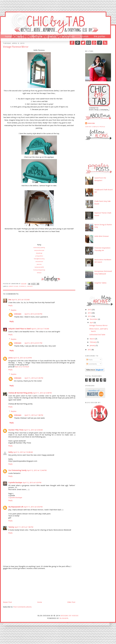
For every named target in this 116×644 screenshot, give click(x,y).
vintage (30, 286)
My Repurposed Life (16, 507)
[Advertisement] (20, 585)
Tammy (11, 527)
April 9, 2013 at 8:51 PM (33, 343)
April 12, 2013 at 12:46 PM (37, 470)
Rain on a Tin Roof (22, 367)
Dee (10, 300)
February (93, 343)
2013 (90, 317)
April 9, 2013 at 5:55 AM (21, 300)
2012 (90, 350)
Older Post (71, 602)
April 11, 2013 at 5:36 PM (34, 378)
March (92, 339)
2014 (90, 314)
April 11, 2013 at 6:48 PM (42, 393)
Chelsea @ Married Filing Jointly (20, 393)
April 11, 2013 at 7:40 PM (34, 415)
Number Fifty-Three (16, 430)
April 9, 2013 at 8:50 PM (33, 314)
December (94, 320)
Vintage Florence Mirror (98, 326)
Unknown (18, 314)
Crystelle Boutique (15, 483)
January (93, 346)
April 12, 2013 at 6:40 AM (33, 430)
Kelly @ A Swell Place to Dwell (20, 329)
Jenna (10, 358)
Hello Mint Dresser (102, 237)
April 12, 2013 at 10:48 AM (23, 452)
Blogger (64, 618)
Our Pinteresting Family (17, 470)
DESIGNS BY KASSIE (70, 616)
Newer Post (7, 602)
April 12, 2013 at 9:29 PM (32, 483)
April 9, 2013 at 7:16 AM (40, 329)
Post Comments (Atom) (22, 607)
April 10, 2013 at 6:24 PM (23, 358)
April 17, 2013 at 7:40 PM (24, 527)
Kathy (11, 452)
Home (40, 602)
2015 (90, 310)
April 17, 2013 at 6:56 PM (33, 507)
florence (22, 286)
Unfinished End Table (97, 335)
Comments (92, 365)
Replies (14, 310)
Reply (10, 305)
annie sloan (13, 286)
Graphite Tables (100, 284)
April (92, 323)
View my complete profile (95, 127)
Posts (90, 360)
